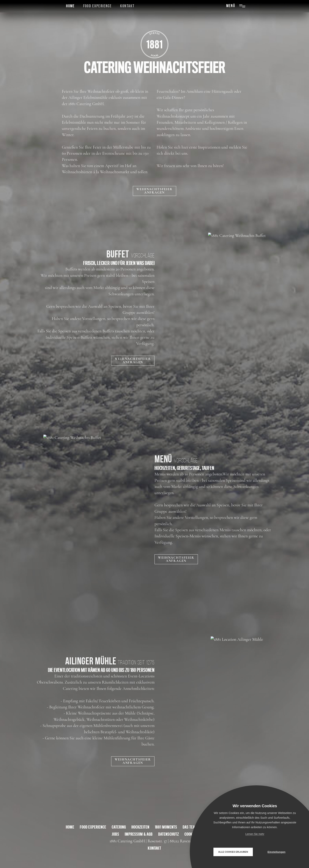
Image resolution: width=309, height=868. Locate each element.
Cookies (191, 834)
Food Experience (97, 6)
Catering (119, 827)
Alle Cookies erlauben (233, 852)
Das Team (190, 827)
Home (70, 6)
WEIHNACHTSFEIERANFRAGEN (133, 361)
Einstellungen (276, 852)
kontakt (154, 848)
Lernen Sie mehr (255, 834)
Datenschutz (169, 834)
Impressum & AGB (139, 834)
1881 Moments (166, 827)
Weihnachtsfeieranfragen (154, 191)
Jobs (115, 834)
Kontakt (127, 6)
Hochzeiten (140, 827)
